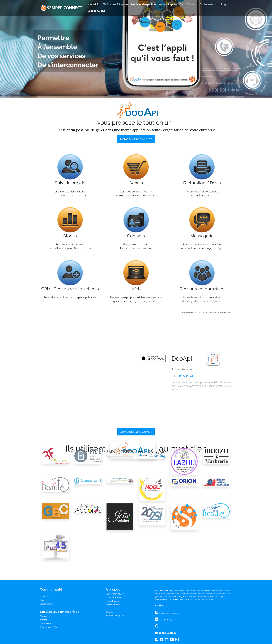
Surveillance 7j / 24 (48, 627)
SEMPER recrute (113, 597)
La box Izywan (112, 601)
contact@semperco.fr (169, 613)
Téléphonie (45, 616)
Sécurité (109, 612)
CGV (108, 619)
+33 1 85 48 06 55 (166, 620)
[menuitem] (94, 5)
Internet (43, 620)
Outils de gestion (47, 623)
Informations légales (115, 616)
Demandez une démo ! (136, 139)
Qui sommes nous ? (115, 594)
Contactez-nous (113, 605)
